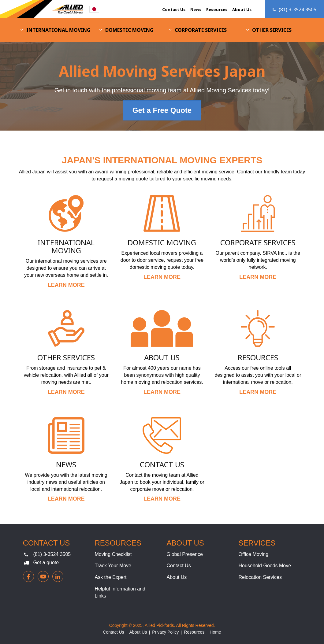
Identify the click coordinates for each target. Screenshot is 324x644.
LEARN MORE (66, 285)
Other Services (272, 30)
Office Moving (254, 554)
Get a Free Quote (162, 110)
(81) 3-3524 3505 (52, 554)
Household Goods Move (265, 566)
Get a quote (46, 563)
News (196, 9)
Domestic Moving (129, 30)
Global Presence (185, 554)
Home (215, 632)
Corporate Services (201, 30)
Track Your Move (113, 566)
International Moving (58, 30)
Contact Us (174, 9)
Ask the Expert (111, 577)
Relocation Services (260, 577)
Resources (217, 9)
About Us (242, 9)
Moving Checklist (113, 554)
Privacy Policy (165, 632)
